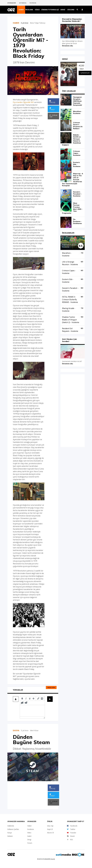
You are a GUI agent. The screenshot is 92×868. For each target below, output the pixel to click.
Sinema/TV (46, 10)
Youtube (72, 833)
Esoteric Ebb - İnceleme (77, 164)
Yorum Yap (53, 116)
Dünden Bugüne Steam (31, 740)
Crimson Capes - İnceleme (77, 153)
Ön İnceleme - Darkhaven (77, 221)
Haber (21, 10)
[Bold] (22, 699)
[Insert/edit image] (42, 699)
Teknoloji (54, 10)
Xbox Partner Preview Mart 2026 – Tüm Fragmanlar (72, 208)
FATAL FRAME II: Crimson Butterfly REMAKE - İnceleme (70, 300)
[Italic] (26, 699)
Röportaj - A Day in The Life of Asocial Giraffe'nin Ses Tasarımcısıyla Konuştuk (73, 180)
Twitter (71, 829)
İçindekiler (85, 73)
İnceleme (29, 10)
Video (37, 10)
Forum (30, 843)
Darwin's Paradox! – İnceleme (77, 194)
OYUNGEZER (12, 3)
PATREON (33, 3)
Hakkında (11, 826)
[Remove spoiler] (26, 703)
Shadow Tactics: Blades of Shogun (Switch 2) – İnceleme (71, 320)
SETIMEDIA (23, 3)
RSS (70, 840)
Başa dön (51, 687)
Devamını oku (67, 46)
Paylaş (52, 102)
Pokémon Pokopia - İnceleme (70, 246)
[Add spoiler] (22, 703)
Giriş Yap (50, 826)
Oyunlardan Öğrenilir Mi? (23, 102)
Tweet (52, 109)
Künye (10, 833)
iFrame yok (73, 410)
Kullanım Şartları (13, 829)
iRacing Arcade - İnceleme (69, 310)
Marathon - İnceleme (78, 112)
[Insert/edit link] (38, 699)
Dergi (63, 10)
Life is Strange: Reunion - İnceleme (70, 263)
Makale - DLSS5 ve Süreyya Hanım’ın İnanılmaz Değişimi (71, 140)
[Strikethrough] (33, 699)
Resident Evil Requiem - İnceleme (70, 330)
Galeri (29, 836)
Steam (71, 836)
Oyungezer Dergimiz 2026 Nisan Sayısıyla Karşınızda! (78, 101)
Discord (71, 10)
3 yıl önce (25, 23)
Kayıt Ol (50, 829)
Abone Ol (50, 833)
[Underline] (30, 699)
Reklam (10, 836)
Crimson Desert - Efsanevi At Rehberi (78, 126)
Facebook (72, 826)
